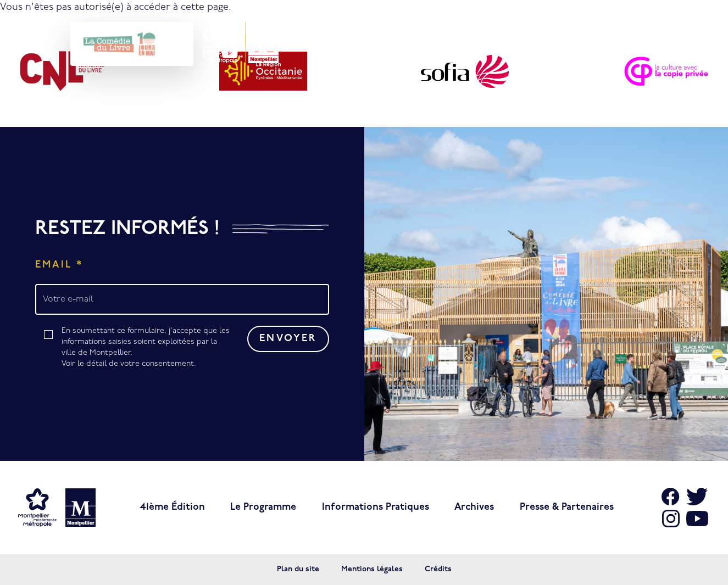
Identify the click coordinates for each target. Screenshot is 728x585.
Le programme (263, 507)
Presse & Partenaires (567, 507)
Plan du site (298, 569)
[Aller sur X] (697, 497)
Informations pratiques (376, 507)
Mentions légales (372, 569)
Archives (474, 507)
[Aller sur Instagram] (671, 519)
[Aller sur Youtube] (697, 519)
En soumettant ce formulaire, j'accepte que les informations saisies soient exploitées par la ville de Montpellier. (146, 348)
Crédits (438, 569)
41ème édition (172, 507)
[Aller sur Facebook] (671, 497)
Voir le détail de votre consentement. (129, 364)
